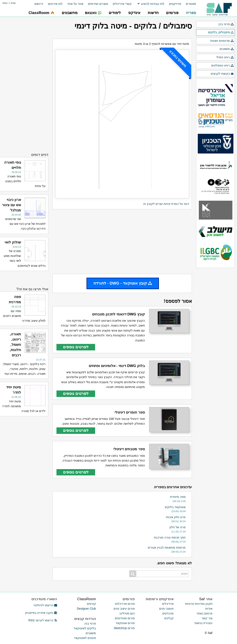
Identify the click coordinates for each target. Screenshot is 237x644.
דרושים (39, 4)
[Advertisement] (122, 242)
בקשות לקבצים (222, 74)
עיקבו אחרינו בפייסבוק (41, 613)
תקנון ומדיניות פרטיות (199, 604)
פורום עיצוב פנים (124, 609)
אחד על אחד (75, 4)
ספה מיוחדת (178, 497)
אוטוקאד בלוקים (175, 507)
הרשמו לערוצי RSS (43, 620)
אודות (209, 609)
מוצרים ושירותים (98, 4)
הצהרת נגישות (204, 623)
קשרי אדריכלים (122, 4)
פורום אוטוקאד (125, 623)
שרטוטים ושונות (222, 41)
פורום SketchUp (124, 628)
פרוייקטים (175, 4)
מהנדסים (168, 613)
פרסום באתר (204, 613)
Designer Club (86, 609)
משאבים (227, 49)
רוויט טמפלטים (223, 66)
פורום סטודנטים (125, 618)
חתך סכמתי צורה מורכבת (170, 537)
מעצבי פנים (166, 609)
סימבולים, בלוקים (221, 33)
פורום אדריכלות (125, 604)
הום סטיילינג (127, 613)
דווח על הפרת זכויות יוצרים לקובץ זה (166, 204)
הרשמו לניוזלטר (45, 605)
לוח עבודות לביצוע (153, 4)
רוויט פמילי (225, 57)
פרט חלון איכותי (176, 517)
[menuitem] (189, 4)
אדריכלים (168, 604)
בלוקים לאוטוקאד (85, 628)
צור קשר (207, 618)
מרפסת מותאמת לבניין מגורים (167, 548)
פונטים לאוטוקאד (85, 638)
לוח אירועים (55, 4)
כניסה (5, 3)
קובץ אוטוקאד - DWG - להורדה (123, 283)
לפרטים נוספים (76, 347)
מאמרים (191, 4)
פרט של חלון (177, 527)
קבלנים (169, 618)
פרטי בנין (226, 24)
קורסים (91, 604)
